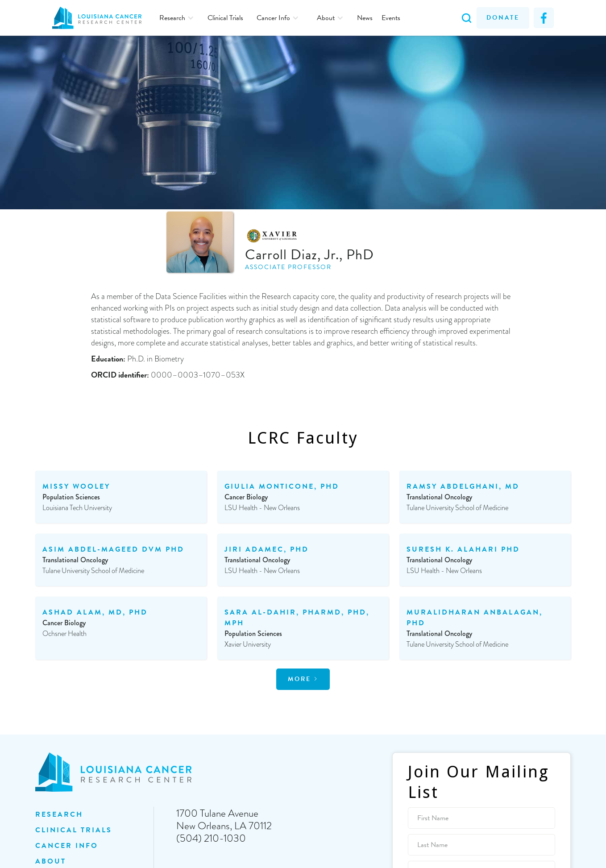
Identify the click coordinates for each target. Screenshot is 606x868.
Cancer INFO (67, 846)
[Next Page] (303, 679)
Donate (503, 18)
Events (391, 18)
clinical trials (74, 830)
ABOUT (51, 861)
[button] (177, 18)
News (365, 18)
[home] (101, 18)
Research (59, 814)
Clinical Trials (225, 18)
